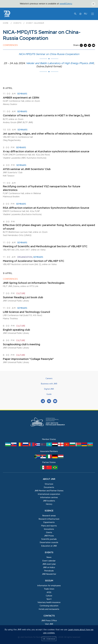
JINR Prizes (49, 536)
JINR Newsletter (49, 574)
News (49, 557)
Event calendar (35, 23)
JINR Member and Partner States (49, 491)
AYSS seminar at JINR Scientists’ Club (27, 169)
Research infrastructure (49, 519)
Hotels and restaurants (49, 609)
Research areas (49, 516)
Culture (21, 294)
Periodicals (49, 571)
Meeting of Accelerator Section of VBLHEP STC (34, 261)
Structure (49, 484)
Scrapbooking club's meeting (22, 345)
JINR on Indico (49, 568)
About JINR (49, 479)
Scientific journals (49, 539)
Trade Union (49, 589)
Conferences (10, 45)
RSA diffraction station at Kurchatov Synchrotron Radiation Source (46, 208)
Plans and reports (49, 526)
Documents (49, 487)
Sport (49, 599)
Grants (49, 533)
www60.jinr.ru (66, 4)
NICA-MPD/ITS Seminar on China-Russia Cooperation (49, 54)
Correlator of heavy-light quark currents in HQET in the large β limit (46, 116)
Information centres (49, 498)
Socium (49, 581)
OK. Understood (49, 639)
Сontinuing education (49, 606)
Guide (49, 394)
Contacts (49, 616)
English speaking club (16, 330)
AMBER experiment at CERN (21, 98)
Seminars (22, 94)
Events (18, 23)
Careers (49, 379)
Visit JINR (49, 624)
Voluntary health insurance (49, 602)
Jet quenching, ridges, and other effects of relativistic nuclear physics (48, 134)
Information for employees (49, 586)
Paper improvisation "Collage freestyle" (28, 359)
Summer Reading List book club (23, 298)
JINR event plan (49, 564)
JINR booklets (49, 501)
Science (49, 511)
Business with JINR (49, 384)
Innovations (49, 529)
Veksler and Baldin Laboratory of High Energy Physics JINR (60, 63)
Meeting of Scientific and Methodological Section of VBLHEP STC (45, 247)
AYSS (49, 593)
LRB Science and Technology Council (26, 312)
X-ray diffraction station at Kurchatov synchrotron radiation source (46, 152)
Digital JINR (49, 389)
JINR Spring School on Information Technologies (34, 283)
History (49, 504)
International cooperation (49, 494)
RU (85, 14)
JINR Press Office (49, 621)
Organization (25, 257)
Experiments (49, 522)
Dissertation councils (49, 543)
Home (6, 23)
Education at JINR (49, 546)
